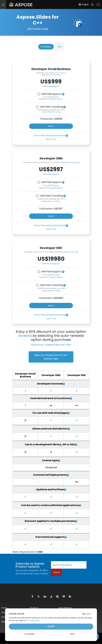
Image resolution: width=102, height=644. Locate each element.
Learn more (51, 139)
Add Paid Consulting (51, 107)
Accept (51, 627)
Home (4, 608)
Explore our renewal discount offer (51, 345)
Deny (72, 634)
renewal (25, 336)
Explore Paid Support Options (51, 99)
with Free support (51, 86)
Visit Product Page (38, 29)
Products (34, 608)
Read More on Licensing (51, 75)
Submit (56, 572)
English (84, 4)
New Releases (65, 608)
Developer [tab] (46, 47)
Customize (30, 634)
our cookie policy (33, 620)
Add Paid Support (51, 94)
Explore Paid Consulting (51, 112)
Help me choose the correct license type (51, 357)
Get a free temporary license (50, 135)
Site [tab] (59, 47)
